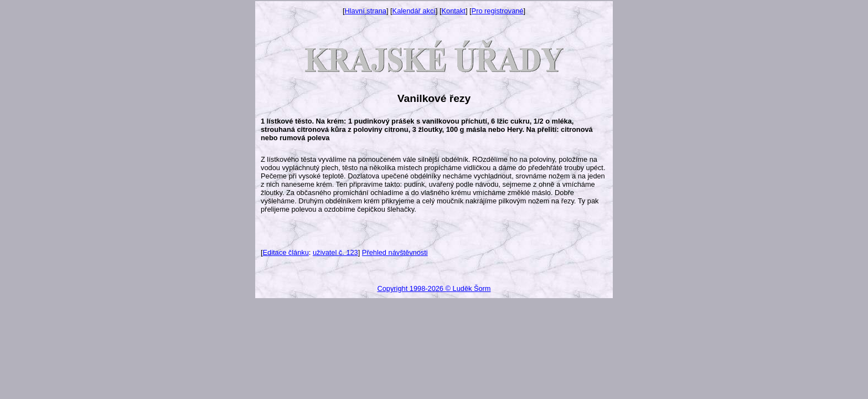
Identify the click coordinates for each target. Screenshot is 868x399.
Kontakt (454, 11)
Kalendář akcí (414, 11)
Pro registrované (498, 11)
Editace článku (286, 252)
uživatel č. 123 (335, 252)
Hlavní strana (366, 11)
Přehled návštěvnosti (395, 252)
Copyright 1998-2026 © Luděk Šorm (434, 288)
